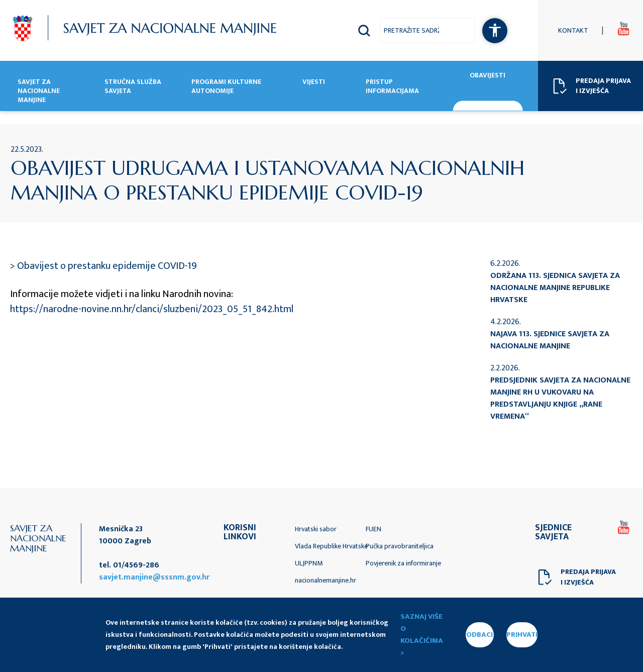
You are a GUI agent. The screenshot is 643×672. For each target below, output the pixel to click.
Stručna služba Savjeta (133, 87)
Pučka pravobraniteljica (400, 546)
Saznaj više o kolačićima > (422, 635)
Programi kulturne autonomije (226, 87)
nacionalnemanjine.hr (326, 580)
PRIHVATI (522, 635)
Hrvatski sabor (316, 529)
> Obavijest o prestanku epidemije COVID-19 (103, 266)
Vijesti (314, 82)
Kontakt (573, 30)
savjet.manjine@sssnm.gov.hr (154, 577)
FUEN (373, 529)
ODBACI (479, 635)
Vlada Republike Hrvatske (331, 546)
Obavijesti (488, 76)
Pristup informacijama (392, 87)
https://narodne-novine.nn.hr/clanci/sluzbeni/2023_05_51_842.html (152, 309)
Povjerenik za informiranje (403, 563)
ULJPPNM (309, 563)
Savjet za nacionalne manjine (39, 91)
